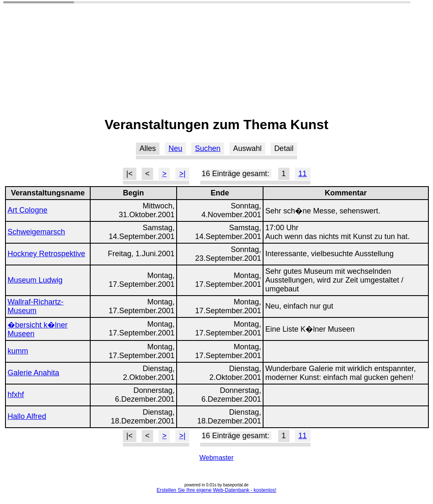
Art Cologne (27, 210)
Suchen (207, 148)
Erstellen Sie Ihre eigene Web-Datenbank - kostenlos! (216, 490)
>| (182, 174)
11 (303, 174)
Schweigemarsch (36, 232)
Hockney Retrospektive (46, 254)
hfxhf (16, 395)
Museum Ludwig (35, 280)
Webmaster (216, 458)
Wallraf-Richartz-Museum (35, 306)
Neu (176, 148)
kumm (18, 351)
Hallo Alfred (27, 416)
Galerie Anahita (33, 373)
